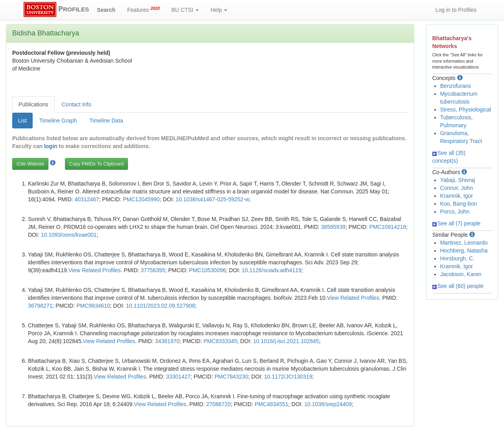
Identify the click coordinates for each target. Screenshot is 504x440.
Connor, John (457, 188)
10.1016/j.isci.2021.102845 (286, 341)
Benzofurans (456, 86)
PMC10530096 (207, 270)
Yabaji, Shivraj (458, 180)
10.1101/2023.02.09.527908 (160, 306)
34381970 (167, 341)
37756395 (153, 270)
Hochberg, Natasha (464, 251)
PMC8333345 (220, 341)
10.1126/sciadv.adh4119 (272, 270)
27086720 (219, 404)
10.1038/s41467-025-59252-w (212, 199)
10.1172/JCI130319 (288, 377)
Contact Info (77, 104)
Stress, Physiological (466, 110)
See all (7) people (457, 223)
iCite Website (30, 164)
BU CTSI (185, 10)
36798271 (40, 306)
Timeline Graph (58, 121)
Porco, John (455, 212)
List (22, 121)
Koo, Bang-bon (459, 204)
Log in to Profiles (456, 10)
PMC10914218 (388, 227)
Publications (33, 104)
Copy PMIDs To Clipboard (96, 164)
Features (144, 9)
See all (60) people (458, 286)
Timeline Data (106, 121)
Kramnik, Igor (457, 196)
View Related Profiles (95, 270)
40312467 (87, 199)
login (51, 146)
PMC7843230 (232, 377)
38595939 (333, 227)
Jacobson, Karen (461, 274)
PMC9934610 (93, 306)
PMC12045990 (141, 199)
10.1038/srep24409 (328, 404)
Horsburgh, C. (457, 258)
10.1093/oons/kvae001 (69, 235)
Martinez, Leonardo (464, 243)
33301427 (178, 377)
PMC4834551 (272, 404)
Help (219, 10)
